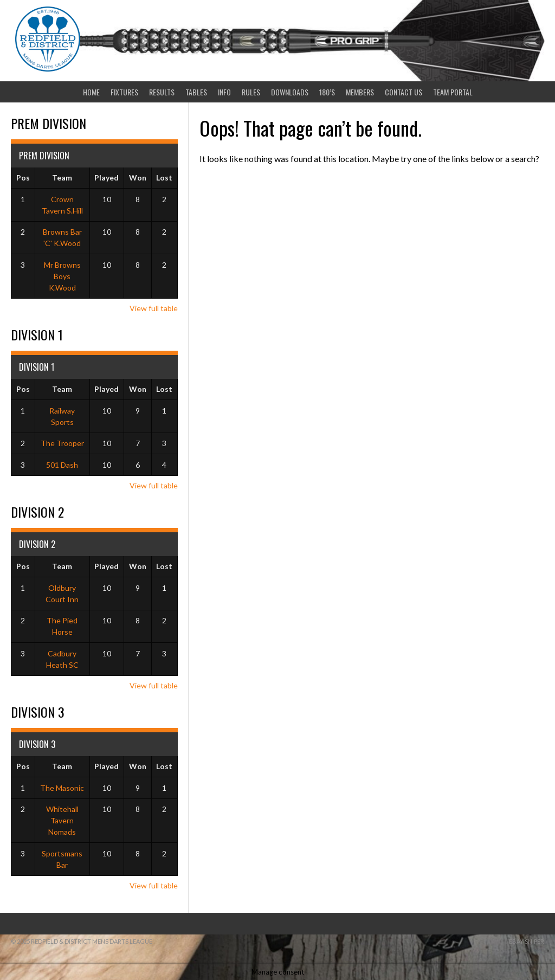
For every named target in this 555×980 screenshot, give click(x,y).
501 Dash (62, 465)
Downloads (290, 92)
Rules (251, 92)
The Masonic (62, 788)
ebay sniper (527, 941)
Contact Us (404, 92)
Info (224, 92)
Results (162, 92)
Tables (196, 92)
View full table (154, 308)
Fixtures (124, 92)
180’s (327, 92)
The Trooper (62, 443)
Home (91, 92)
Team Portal (453, 92)
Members (360, 92)
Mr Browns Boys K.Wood (62, 276)
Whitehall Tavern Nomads (62, 820)
